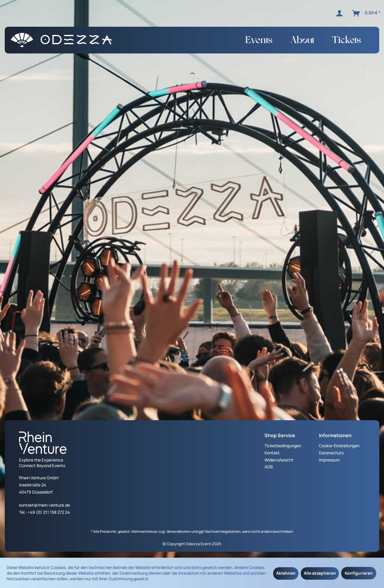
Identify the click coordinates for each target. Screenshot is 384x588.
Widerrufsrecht (279, 460)
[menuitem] (341, 13)
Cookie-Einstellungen (339, 446)
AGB (269, 467)
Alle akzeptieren (320, 573)
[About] (302, 42)
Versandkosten (179, 531)
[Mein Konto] (341, 13)
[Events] (259, 42)
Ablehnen (286, 573)
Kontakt (272, 453)
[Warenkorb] (367, 13)
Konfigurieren (359, 573)
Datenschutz (331, 453)
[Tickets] (347, 42)
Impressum (329, 460)
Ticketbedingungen (283, 446)
